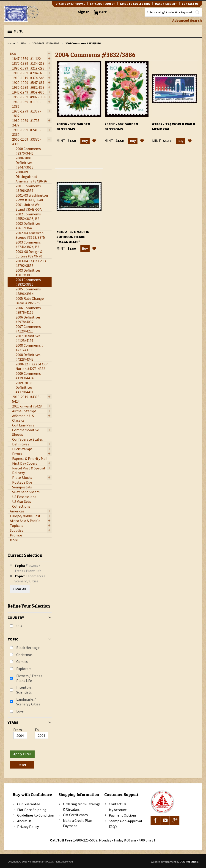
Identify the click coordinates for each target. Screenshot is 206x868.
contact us (190, 4)
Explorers (24, 669)
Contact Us (118, 804)
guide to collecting (135, 4)
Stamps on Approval (70, 4)
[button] (94, 141)
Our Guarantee (29, 804)
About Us (24, 821)
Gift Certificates (75, 815)
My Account (118, 810)
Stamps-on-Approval (125, 821)
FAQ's (113, 827)
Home (11, 43)
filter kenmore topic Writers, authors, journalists (10, 49)
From (18, 730)
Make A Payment (166, 4)
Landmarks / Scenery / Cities (28, 702)
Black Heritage (28, 648)
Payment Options (123, 815)
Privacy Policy (28, 827)
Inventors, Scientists (24, 690)
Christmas (24, 655)
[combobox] (173, 12)
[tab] (30, 659)
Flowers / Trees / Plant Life (29, 678)
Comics (22, 662)
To (37, 730)
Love (20, 711)
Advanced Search (187, 20)
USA (23, 43)
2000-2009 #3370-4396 (46, 43)
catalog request (102, 4)
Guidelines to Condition (36, 815)
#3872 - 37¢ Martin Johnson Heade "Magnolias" (73, 237)
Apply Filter (22, 754)
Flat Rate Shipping (32, 810)
